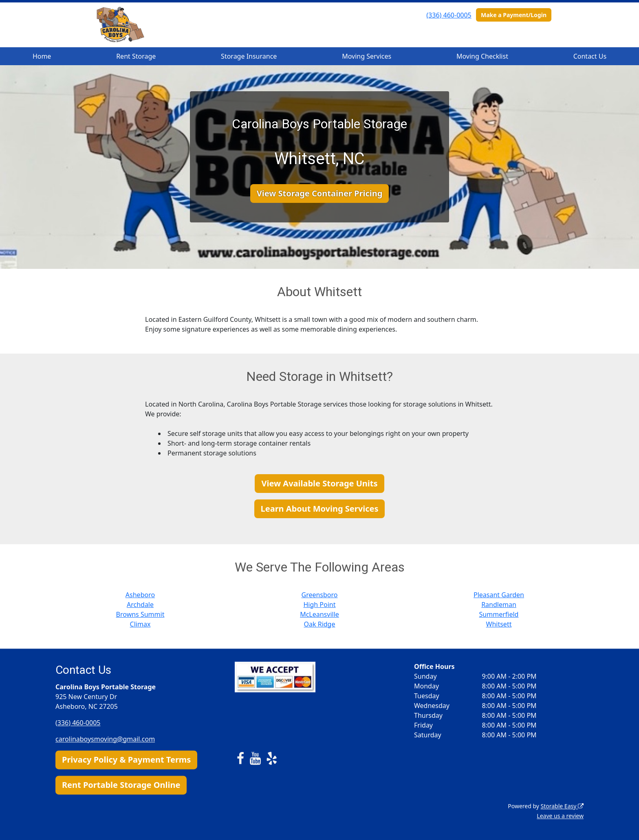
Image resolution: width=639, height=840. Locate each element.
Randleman (499, 605)
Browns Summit (140, 614)
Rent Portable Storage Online (121, 785)
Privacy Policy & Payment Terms (126, 760)
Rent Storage (136, 56)
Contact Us (590, 56)
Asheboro (140, 595)
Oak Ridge (320, 624)
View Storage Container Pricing (320, 193)
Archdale (140, 605)
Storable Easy (562, 806)
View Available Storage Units (319, 483)
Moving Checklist (482, 56)
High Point (319, 605)
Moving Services (367, 56)
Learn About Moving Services (320, 509)
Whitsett (499, 624)
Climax (140, 624)
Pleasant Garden (499, 595)
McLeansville (319, 614)
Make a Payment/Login (514, 15)
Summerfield (499, 614)
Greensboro (319, 595)
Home (42, 56)
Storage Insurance (249, 56)
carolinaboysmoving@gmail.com (105, 739)
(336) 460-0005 (449, 15)
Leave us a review (560, 816)
